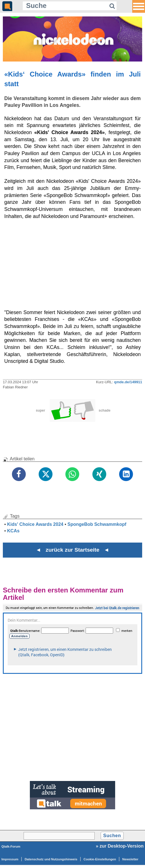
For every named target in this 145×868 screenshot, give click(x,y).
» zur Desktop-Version (120, 846)
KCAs (13, 531)
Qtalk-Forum (11, 846)
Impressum (10, 859)
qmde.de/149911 (128, 382)
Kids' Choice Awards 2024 (35, 524)
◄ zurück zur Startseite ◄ (73, 550)
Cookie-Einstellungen (100, 859)
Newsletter (130, 859)
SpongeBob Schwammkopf (97, 524)
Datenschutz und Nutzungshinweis (51, 859)
